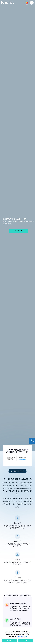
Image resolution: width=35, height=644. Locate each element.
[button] (27, 3)
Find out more (22, 636)
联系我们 (18, 231)
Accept (9, 640)
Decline (26, 640)
